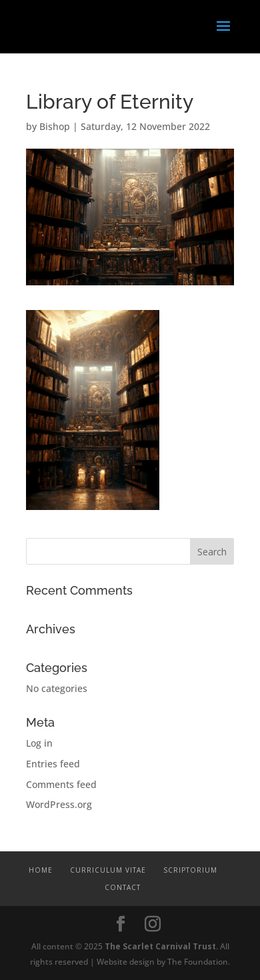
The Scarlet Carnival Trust (160, 946)
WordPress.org (59, 804)
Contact (123, 887)
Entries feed (53, 764)
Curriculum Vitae (108, 870)
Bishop (55, 126)
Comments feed (61, 784)
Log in (39, 743)
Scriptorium (190, 870)
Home (41, 870)
